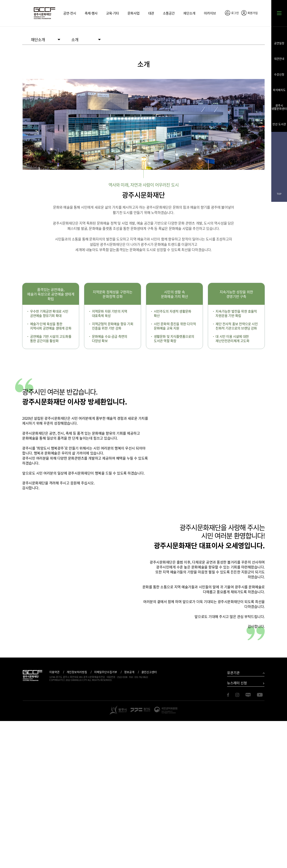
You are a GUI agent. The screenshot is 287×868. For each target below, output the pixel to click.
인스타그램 (279, 151)
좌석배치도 (279, 90)
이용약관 (54, 819)
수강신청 (279, 74)
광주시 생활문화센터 (279, 107)
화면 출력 (262, 40)
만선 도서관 (279, 124)
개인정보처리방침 (77, 819)
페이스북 (279, 140)
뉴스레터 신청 (237, 830)
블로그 (279, 162)
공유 (263, 13)
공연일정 (279, 43)
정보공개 (129, 819)
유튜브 (279, 173)
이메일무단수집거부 (106, 819)
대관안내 (279, 58)
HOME (24, 39)
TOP (279, 194)
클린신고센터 (149, 819)
